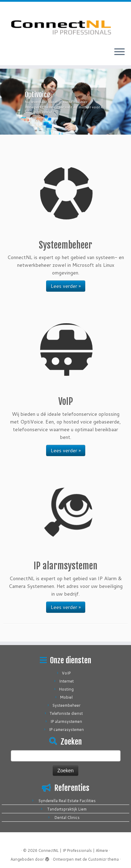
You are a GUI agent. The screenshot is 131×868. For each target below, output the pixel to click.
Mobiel (66, 697)
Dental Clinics (67, 818)
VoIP (66, 673)
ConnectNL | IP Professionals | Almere (73, 850)
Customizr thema (103, 859)
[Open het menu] (119, 53)
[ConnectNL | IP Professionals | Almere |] (65, 22)
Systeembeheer (66, 705)
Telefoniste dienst (66, 713)
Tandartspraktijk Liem (67, 809)
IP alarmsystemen (66, 721)
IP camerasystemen (66, 730)
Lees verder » (66, 286)
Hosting (66, 689)
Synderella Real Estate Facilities (67, 801)
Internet (66, 681)
